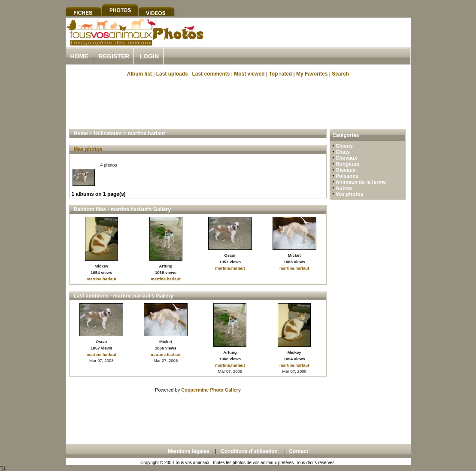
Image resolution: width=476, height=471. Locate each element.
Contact (299, 451)
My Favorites (312, 74)
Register (114, 56)
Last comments (211, 74)
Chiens (344, 146)
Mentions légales (189, 451)
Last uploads (172, 74)
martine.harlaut (147, 134)
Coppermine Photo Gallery (211, 390)
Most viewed (249, 74)
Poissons (347, 176)
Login (149, 56)
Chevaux (346, 158)
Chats (343, 152)
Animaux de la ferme (361, 182)
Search (340, 74)
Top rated (280, 74)
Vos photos (349, 194)
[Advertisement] (310, 42)
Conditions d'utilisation (249, 451)
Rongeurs (348, 164)
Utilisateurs (108, 134)
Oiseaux (346, 170)
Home (79, 56)
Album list (139, 74)
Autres (344, 188)
